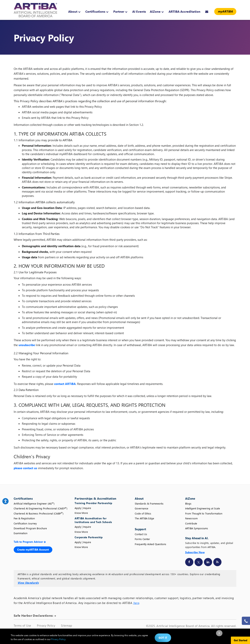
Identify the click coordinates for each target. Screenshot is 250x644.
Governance (142, 508)
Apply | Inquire (83, 508)
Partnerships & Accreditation (95, 498)
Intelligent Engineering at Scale (203, 508)
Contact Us (141, 534)
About (74, 11)
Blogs (188, 503)
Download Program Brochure (30, 528)
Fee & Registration (24, 518)
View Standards (28, 583)
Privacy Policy (46, 625)
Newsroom (191, 518)
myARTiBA (225, 11)
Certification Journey (25, 523)
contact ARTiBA (65, 384)
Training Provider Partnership (94, 503)
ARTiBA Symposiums (197, 528)
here (136, 603)
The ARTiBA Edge (144, 518)
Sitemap (67, 625)
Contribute (191, 523)
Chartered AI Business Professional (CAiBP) (39, 513)
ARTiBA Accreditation (184, 11)
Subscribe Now (195, 552)
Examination (21, 533)
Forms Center (142, 539)
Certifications (97, 11)
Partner (120, 11)
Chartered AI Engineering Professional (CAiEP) (41, 508)
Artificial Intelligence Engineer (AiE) (34, 503)
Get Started (241, 640)
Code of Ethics (143, 513)
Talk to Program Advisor (30, 542)
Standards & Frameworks (149, 503)
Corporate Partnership (89, 537)
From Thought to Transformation (204, 513)
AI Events (139, 11)
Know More (81, 513)
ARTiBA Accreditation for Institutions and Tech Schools (93, 520)
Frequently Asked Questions (150, 544)
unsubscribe (27, 345)
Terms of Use (22, 625)
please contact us (25, 468)
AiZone (157, 11)
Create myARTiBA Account (33, 549)
